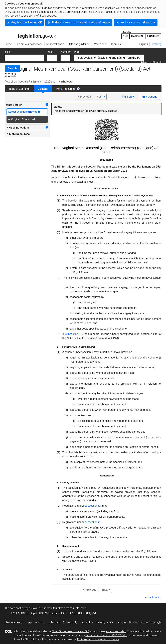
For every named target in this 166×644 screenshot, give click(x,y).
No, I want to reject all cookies (138, 23)
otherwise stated (116, 631)
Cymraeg (156, 44)
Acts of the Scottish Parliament (23, 82)
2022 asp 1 (51, 82)
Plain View (128, 97)
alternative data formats (65, 608)
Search (12, 68)
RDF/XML (91, 613)
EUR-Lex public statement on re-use (98, 639)
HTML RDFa (77, 613)
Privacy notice (105, 622)
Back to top (155, 597)
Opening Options (18, 128)
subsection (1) (93, 506)
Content (43, 89)
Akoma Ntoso (60, 613)
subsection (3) (74, 334)
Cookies (121, 622)
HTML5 (15, 613)
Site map (54, 622)
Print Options (149, 97)
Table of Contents (19, 89)
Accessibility (70, 622)
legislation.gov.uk (30, 35)
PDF (41, 613)
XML (48, 613)
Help (29, 622)
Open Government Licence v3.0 (70, 631)
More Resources (66, 89)
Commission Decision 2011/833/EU (106, 635)
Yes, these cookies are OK (26, 23)
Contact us (87, 622)
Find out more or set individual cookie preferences (81, 23)
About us (40, 622)
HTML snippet (29, 613)
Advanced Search (151, 62)
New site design (14, 622)
